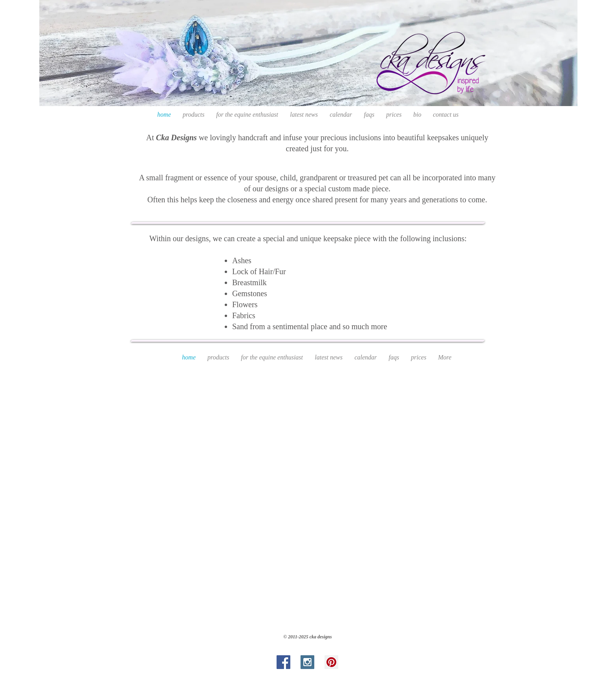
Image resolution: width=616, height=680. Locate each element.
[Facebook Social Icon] (283, 662)
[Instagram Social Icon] (307, 662)
